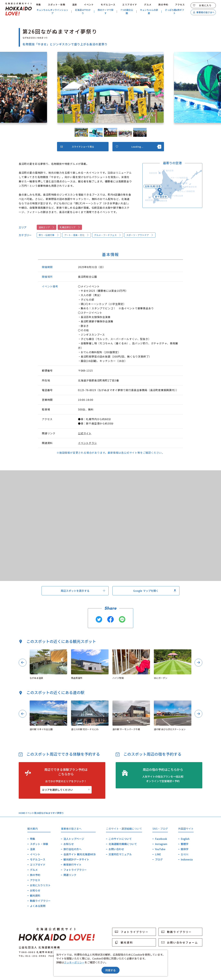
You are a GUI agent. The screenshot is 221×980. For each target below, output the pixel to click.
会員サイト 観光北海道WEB (80, 854)
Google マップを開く (155, 591)
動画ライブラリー (40, 901)
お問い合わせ (116, 849)
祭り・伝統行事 (49, 235)
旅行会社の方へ (72, 849)
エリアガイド (130, 5)
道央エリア (47, 227)
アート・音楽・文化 (77, 235)
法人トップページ (74, 839)
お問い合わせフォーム (180, 942)
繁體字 (185, 844)
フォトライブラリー (75, 870)
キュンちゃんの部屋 (149, 12)
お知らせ (35, 890)
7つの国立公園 (127, 12)
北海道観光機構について (123, 844)
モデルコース (108, 5)
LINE (158, 854)
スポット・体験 (57, 5)
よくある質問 (38, 906)
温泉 (75, 5)
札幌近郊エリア (70, 227)
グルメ (148, 5)
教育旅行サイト (72, 865)
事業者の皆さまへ (204, 12)
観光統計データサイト (76, 859)
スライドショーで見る (77, 147)
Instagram (161, 844)
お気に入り (202, 5)
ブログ (159, 859)
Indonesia (187, 859)
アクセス (180, 5)
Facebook (161, 839)
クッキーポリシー (74, 962)
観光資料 (35, 895)
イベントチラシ (87, 443)
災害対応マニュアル (120, 854)
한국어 (185, 854)
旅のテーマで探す (106, 12)
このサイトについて (120, 839)
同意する (110, 970)
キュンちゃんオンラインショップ (52, 12)
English (185, 839)
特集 (39, 5)
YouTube (160, 849)
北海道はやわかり (83, 12)
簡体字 (185, 849)
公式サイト (85, 433)
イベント (89, 5)
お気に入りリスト (40, 885)
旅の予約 (163, 5)
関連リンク (70, 875)
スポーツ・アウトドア (140, 235)
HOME (22, 813)
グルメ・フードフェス (108, 235)
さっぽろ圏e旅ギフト (174, 12)
